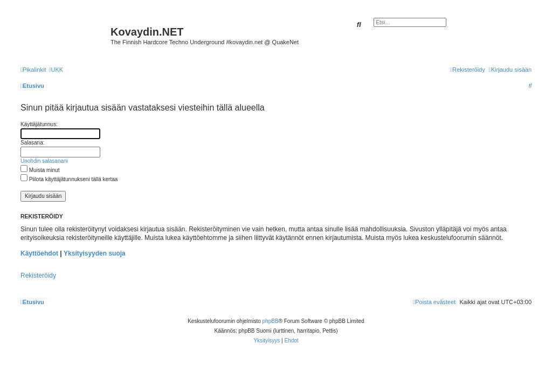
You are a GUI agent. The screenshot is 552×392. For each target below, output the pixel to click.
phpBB (271, 321)
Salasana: (32, 143)
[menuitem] (56, 70)
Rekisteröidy (38, 276)
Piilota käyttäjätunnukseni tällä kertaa (69, 179)
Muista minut (40, 170)
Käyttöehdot (39, 253)
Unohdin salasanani (44, 161)
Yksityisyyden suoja (95, 253)
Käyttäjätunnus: (39, 124)
